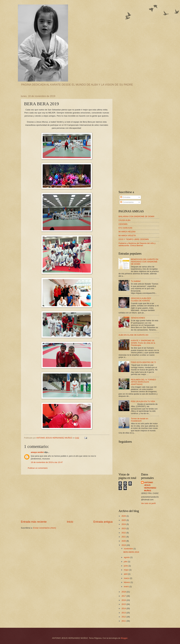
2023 (124, 528)
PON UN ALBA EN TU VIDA (143, 401)
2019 (124, 545)
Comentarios (127, 202)
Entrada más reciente (34, 522)
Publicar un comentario (38, 468)
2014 (124, 608)
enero (127, 586)
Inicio (70, 522)
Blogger (124, 638)
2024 (124, 524)
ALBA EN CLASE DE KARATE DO (133, 335)
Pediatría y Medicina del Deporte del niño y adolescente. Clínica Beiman (137, 244)
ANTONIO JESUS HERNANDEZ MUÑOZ (150, 486)
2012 (124, 617)
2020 (124, 541)
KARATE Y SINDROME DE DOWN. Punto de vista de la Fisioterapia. (143, 343)
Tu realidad (136, 281)
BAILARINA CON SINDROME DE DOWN (136, 216)
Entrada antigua (103, 522)
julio (126, 562)
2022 (124, 533)
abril (126, 574)
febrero (127, 582)
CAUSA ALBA (124, 220)
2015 (124, 604)
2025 (124, 520)
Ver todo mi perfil (148, 503)
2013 (124, 613)
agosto (127, 557)
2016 (124, 600)
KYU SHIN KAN (125, 228)
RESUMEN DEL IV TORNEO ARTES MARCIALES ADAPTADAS (143, 382)
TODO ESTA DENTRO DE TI (143, 362)
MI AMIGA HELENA (127, 232)
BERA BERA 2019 (131, 552)
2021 (124, 537)
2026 (124, 516)
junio (126, 566)
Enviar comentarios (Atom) (45, 528)
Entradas (125, 197)
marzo (127, 578)
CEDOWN (123, 224)
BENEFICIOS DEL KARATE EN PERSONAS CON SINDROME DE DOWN (145, 262)
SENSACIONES (138, 318)
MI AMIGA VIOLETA (127, 236)
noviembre (129, 549)
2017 (124, 596)
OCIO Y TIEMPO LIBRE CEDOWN (134, 239)
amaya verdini (37, 452)
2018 (124, 592)
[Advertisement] (67, 497)
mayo (126, 570)
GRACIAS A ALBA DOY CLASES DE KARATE (141, 299)
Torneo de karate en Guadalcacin (140, 420)
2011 (124, 621)
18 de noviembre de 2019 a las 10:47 (47, 462)
